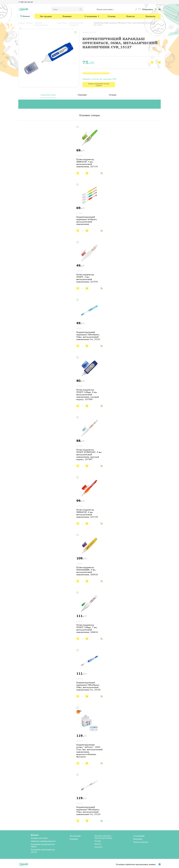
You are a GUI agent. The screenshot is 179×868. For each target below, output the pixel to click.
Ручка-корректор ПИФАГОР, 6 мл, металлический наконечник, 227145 (87, 513)
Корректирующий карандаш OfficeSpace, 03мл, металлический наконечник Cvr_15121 (88, 336)
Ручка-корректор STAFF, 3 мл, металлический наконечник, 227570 (87, 278)
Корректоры (62, 23)
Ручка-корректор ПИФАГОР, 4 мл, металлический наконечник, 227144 (87, 163)
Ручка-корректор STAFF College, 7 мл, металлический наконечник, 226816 (87, 628)
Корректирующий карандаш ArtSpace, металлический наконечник (87, 220)
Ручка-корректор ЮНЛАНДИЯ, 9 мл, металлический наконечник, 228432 (87, 571)
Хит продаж (46, 16)
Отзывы (112, 16)
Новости (131, 16)
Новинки (67, 16)
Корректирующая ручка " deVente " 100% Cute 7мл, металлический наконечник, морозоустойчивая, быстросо (89, 751)
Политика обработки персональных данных (103, 837)
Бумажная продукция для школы (43, 851)
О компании (91, 16)
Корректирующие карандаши (76, 24)
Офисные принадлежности (41, 24)
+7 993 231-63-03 (26, 2)
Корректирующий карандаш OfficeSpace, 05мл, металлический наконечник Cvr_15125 (88, 686)
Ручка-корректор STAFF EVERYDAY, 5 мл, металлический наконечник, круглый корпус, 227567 (89, 454)
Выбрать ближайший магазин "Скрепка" (99, 85)
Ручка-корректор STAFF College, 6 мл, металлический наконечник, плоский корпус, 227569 (88, 394)
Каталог (25, 16)
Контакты (150, 16)
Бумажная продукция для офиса (43, 845)
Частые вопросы (141, 842)
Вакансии (138, 839)
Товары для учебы (39, 838)
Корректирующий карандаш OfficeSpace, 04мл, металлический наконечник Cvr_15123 (88, 811)
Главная (21, 23)
